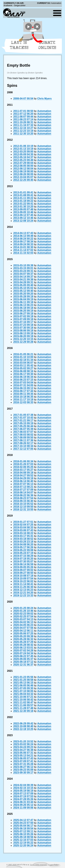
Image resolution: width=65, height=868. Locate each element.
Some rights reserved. (39, 865)
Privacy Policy (53, 865)
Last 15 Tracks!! (19, 45)
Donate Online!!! (47, 45)
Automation (44, 111)
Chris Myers (44, 99)
